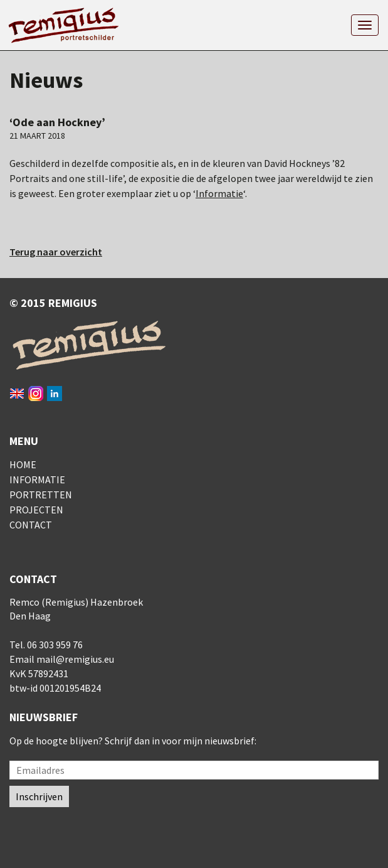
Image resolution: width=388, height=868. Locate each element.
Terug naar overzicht (56, 252)
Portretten (41, 495)
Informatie (219, 193)
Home (23, 464)
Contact (31, 525)
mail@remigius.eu (75, 659)
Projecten (36, 510)
